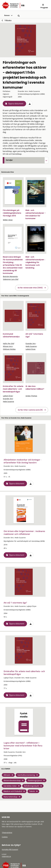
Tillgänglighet (7, 833)
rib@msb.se (6, 856)
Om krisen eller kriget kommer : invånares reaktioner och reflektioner (24, 533)
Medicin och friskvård (13, 791)
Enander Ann (31, 343)
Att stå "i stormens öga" (15, 603)
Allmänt (7, 775)
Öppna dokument (16, 104)
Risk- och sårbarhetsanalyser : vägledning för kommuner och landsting (35, 262)
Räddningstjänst (35, 780)
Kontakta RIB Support (10, 849)
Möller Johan (8, 220)
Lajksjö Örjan (31, 349)
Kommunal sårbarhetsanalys (11, 335)
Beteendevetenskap (12, 780)
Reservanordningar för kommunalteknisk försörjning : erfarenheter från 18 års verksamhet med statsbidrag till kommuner (13, 265)
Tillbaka (8, 20)
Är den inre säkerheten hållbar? (35, 388)
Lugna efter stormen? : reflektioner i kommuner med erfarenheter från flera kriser (23, 746)
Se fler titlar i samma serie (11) (30, 410)
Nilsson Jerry (8, 346)
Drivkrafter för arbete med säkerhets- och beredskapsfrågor (13, 389)
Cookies (5, 837)
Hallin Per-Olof (9, 343)
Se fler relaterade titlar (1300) (30, 288)
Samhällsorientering (26, 775)
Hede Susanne (31, 346)
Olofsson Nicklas (9, 349)
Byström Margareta (10, 276)
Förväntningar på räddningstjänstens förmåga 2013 (12, 213)
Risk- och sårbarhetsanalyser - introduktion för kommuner (36, 214)
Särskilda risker (10, 786)
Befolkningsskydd (31, 786)
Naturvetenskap (11, 797)
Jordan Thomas (31, 396)
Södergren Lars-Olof (11, 279)
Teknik (32, 791)
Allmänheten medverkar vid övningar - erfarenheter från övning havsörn (22, 461)
